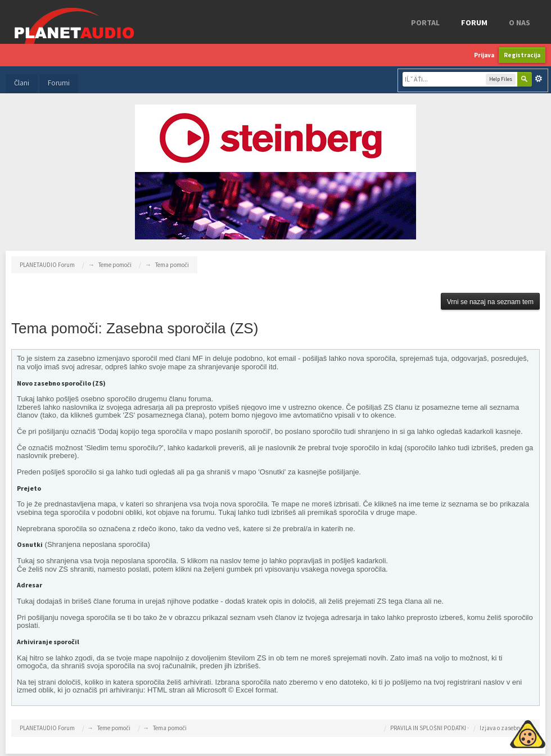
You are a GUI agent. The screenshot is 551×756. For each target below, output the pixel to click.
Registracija (522, 55)
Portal (425, 22)
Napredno (539, 79)
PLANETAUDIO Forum (47, 728)
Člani (22, 83)
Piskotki (502, 732)
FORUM (474, 22)
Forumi (59, 83)
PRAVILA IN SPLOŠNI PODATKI (428, 728)
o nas (520, 22)
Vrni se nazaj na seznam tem (490, 302)
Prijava (484, 55)
